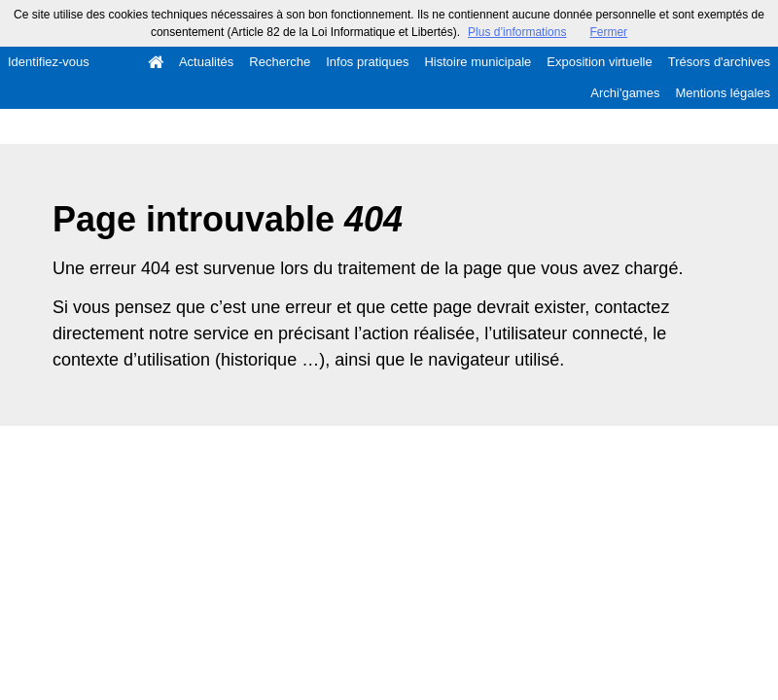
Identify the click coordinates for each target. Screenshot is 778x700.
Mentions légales (723, 93)
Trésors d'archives (719, 62)
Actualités (206, 62)
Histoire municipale (477, 62)
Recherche (280, 62)
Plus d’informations (517, 32)
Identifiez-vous (49, 62)
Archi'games (625, 93)
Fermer (608, 32)
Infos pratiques (367, 62)
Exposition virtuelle (599, 62)
